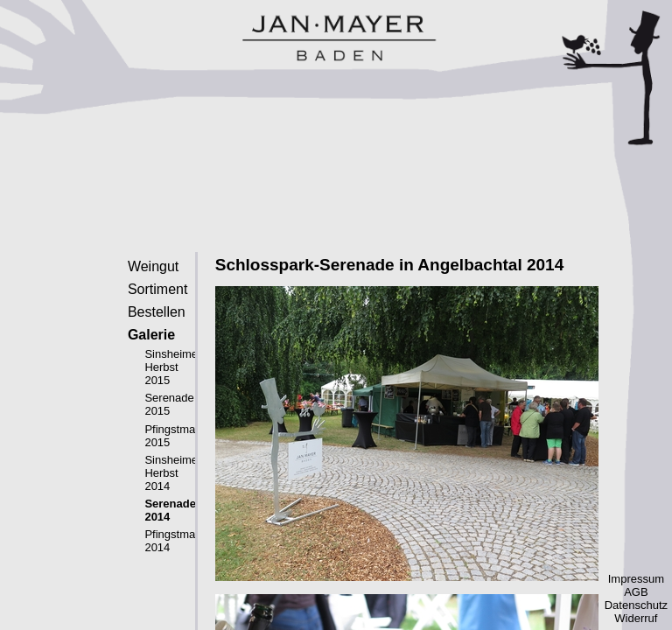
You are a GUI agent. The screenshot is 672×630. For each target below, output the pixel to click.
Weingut (153, 266)
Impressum (636, 579)
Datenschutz (636, 605)
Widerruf (636, 618)
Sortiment (157, 289)
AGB (636, 592)
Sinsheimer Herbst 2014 (173, 473)
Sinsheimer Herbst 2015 (173, 367)
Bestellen (157, 312)
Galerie (151, 335)
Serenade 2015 (169, 404)
